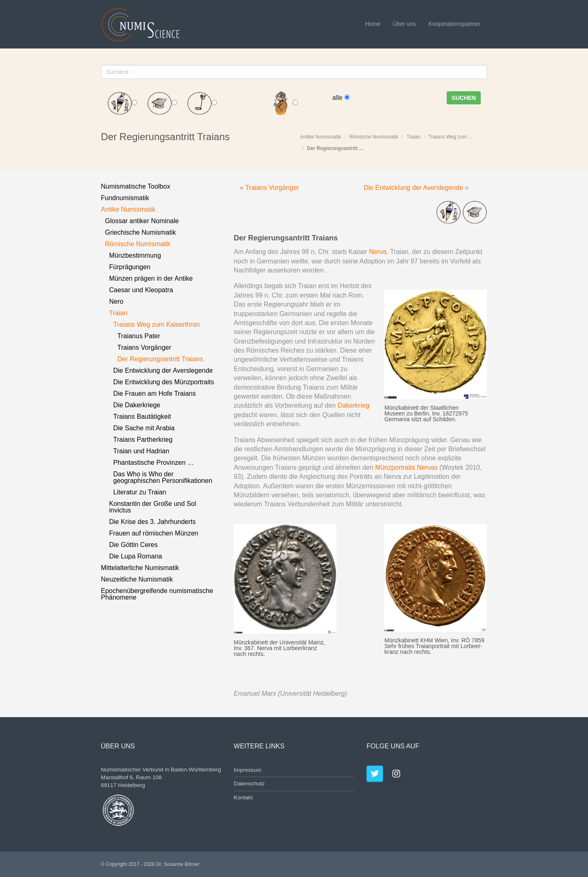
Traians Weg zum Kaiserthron (157, 324)
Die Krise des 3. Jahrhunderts (153, 522)
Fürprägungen (130, 267)
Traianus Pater (139, 336)
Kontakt (243, 797)
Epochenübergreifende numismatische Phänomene (157, 594)
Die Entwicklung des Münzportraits (164, 382)
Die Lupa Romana (136, 556)
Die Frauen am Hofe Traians (155, 393)
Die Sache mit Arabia (144, 428)
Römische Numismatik (374, 137)
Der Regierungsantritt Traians (160, 359)
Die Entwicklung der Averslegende (163, 370)
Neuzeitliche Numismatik (137, 579)
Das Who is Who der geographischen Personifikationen (163, 477)
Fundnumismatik (125, 198)
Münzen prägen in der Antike (151, 278)
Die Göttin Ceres (134, 545)
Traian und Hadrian (141, 451)
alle (341, 98)
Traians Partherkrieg (143, 440)
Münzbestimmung (135, 255)
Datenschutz (249, 784)
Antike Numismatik (321, 137)
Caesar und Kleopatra (141, 290)
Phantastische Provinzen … (154, 463)
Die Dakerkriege (137, 405)
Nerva (378, 252)
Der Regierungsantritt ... (335, 148)
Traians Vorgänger (144, 347)
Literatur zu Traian (140, 492)
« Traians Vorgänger (270, 188)
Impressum (248, 770)
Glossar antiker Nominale (142, 221)
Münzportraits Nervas (406, 467)
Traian (413, 137)
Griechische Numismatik (141, 232)
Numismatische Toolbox (136, 186)
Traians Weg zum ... (451, 137)
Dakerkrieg (353, 405)
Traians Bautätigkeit (142, 417)
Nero (116, 301)
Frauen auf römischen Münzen (154, 533)
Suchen (464, 98)
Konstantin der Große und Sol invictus (153, 507)
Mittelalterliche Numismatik (140, 568)
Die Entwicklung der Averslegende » (416, 188)
